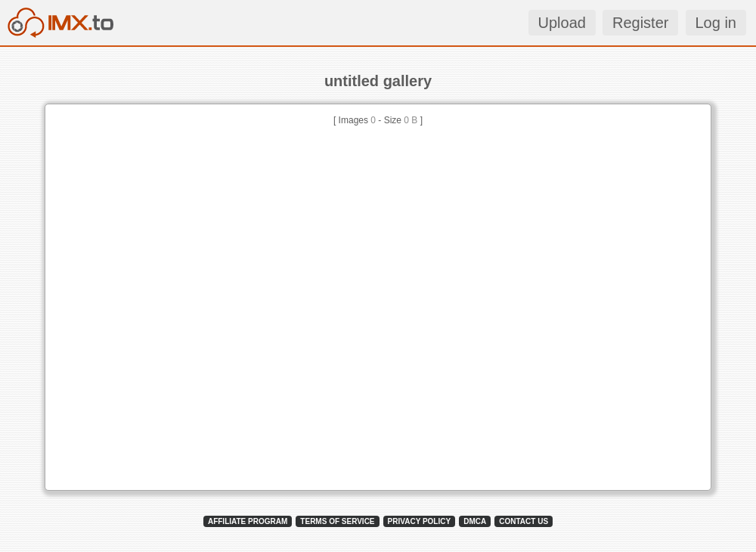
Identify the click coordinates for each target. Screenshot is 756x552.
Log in (716, 23)
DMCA (475, 521)
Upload (562, 23)
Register (640, 23)
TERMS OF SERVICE (337, 521)
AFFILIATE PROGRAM (248, 521)
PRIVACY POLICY (420, 521)
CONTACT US (524, 521)
